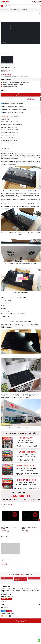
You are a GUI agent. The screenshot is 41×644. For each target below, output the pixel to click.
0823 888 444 (8, 594)
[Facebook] (2, 611)
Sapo (23, 622)
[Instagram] (11, 611)
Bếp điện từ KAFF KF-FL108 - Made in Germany (29, 528)
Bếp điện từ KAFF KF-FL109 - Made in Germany (9, 528)
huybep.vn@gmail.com (8, 596)
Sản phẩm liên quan (5, 504)
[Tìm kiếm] (5, 6)
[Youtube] (8, 611)
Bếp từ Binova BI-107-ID (6, 560)
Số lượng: (3, 90)
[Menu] (2, 6)
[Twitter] (5, 611)
